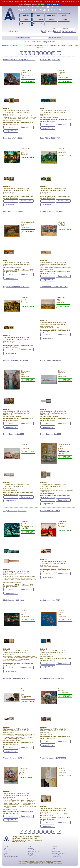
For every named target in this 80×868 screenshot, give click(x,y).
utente (54, 29)
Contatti (51, 19)
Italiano (11, 31)
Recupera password (69, 31)
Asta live (64, 19)
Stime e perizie (38, 24)
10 (53, 53)
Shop (26, 19)
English (16, 31)
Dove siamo (55, 850)
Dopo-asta (51, 15)
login (44, 31)
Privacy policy (56, 855)
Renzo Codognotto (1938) (51, 360)
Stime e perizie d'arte (11, 857)
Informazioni (26, 127)
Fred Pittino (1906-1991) (50, 138)
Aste (38, 15)
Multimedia (31, 850)
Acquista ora (11, 131)
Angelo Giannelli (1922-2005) (15, 511)
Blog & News (38, 19)
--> (59, 53)
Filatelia (6, 853)
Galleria (26, 15)
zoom (11, 127)
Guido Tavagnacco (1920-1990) (53, 758)
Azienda (54, 848)
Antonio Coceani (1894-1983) (52, 678)
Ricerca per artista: (23, 38)
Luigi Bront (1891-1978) (13, 138)
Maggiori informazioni (53, 4)
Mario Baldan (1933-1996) (14, 600)
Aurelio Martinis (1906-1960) (52, 212)
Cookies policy (56, 857)
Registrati (57, 31)
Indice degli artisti (55, 38)
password (66, 29)
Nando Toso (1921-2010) (50, 511)
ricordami (50, 31)
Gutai (64, 15)
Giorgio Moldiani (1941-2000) (15, 758)
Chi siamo (26, 24)
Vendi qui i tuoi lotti (34, 852)
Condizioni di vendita (58, 853)
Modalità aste (56, 852)
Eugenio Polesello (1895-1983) (16, 360)
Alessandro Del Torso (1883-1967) (54, 287)
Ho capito (41, 4)
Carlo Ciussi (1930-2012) (50, 60)
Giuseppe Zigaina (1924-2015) (16, 678)
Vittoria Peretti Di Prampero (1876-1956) (20, 60)
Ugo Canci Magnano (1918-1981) (17, 287)
